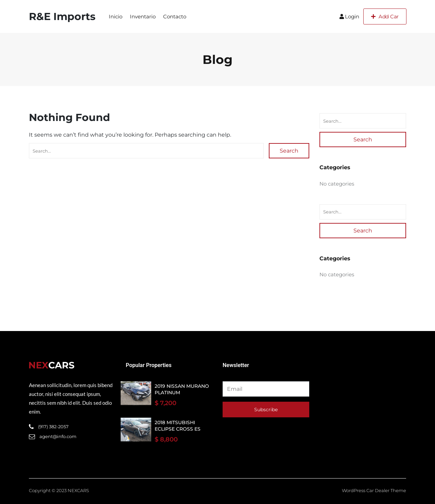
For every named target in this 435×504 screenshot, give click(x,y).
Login (349, 16)
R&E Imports (62, 16)
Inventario (143, 16)
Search (289, 151)
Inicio (116, 16)
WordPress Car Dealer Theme (374, 490)
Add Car (385, 16)
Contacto (175, 16)
